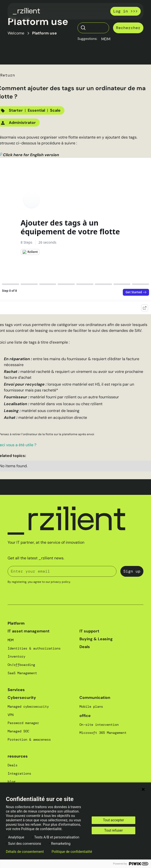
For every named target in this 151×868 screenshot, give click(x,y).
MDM (106, 39)
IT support (89, 631)
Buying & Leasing (96, 639)
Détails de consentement (25, 852)
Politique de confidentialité (72, 852)
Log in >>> (126, 11)
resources (18, 756)
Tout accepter (113, 820)
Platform (16, 623)
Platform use (44, 33)
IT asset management (29, 631)
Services (16, 690)
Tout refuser (113, 830)
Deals (85, 647)
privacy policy (60, 582)
